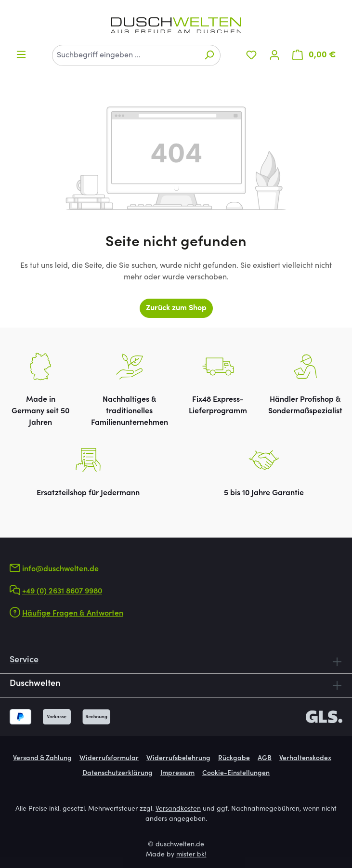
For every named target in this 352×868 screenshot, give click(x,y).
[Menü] (21, 55)
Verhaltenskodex (305, 759)
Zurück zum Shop (176, 308)
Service (24, 660)
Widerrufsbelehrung (178, 759)
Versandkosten (178, 809)
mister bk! (191, 855)
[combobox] (125, 55)
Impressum (177, 774)
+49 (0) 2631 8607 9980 (62, 592)
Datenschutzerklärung (117, 774)
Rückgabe (234, 759)
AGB (265, 759)
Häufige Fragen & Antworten (73, 614)
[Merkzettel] (251, 55)
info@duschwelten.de (60, 569)
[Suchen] (209, 55)
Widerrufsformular (109, 759)
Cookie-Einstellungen (236, 774)
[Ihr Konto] (274, 55)
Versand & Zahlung (42, 759)
